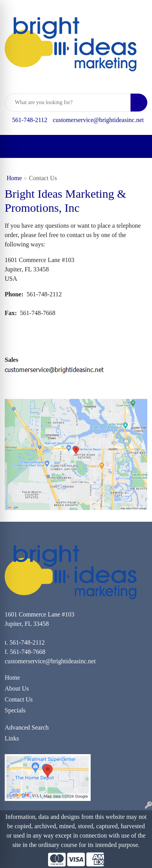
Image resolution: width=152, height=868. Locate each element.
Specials (15, 710)
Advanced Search (27, 727)
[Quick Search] (68, 103)
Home (14, 178)
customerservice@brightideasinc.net (98, 120)
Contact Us (19, 699)
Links (12, 738)
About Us (17, 688)
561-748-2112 (30, 120)
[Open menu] (136, 147)
